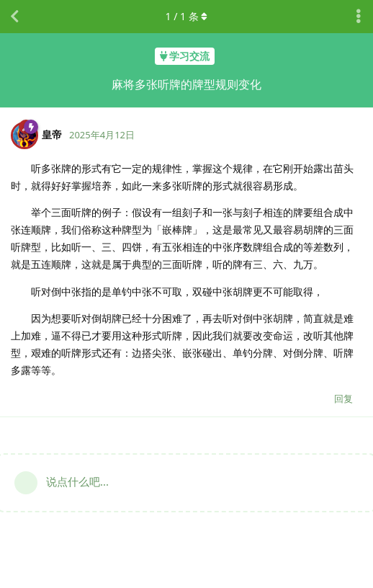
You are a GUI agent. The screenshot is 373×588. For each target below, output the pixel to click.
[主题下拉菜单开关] (359, 17)
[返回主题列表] (14, 17)
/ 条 (187, 16)
